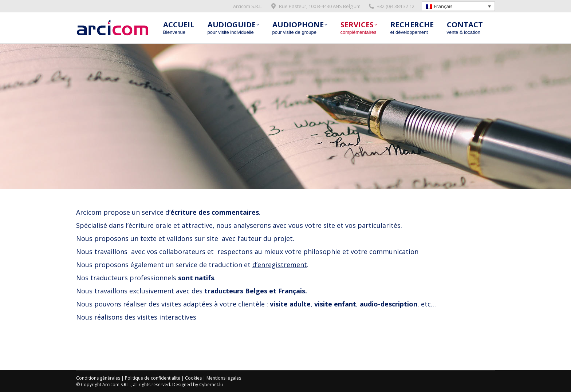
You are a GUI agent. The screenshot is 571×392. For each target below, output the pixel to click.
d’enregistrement (280, 265)
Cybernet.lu (211, 385)
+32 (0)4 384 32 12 (391, 6)
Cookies (193, 378)
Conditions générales (98, 378)
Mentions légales (224, 378)
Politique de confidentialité (153, 378)
